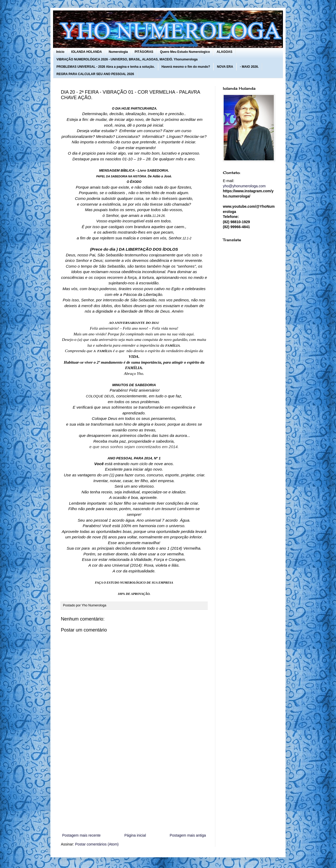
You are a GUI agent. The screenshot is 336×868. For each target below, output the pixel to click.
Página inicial (135, 835)
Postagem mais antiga (188, 835)
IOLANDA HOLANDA (86, 52)
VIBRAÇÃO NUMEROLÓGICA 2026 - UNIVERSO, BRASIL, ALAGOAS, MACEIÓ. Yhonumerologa (127, 59)
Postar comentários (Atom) (97, 844)
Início (60, 52)
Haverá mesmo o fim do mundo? (186, 67)
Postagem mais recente (81, 835)
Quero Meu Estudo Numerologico (185, 52)
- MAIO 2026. (249, 67)
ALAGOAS (224, 52)
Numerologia (118, 52)
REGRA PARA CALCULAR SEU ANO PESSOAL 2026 (95, 74)
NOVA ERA (225, 67)
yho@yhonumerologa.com (244, 186)
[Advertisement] (134, 789)
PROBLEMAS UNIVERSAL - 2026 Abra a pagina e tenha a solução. (106, 67)
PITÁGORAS (144, 52)
